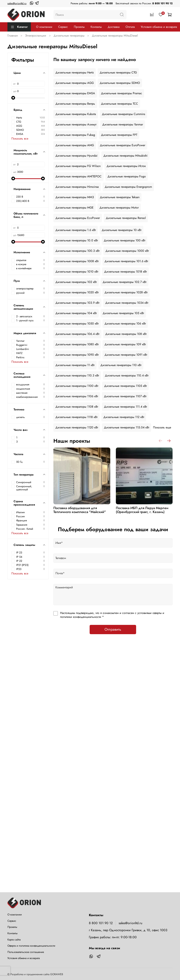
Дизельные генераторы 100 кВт (124, 240)
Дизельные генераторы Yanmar (123, 124)
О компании (44, 27)
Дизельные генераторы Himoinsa (77, 187)
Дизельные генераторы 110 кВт (121, 365)
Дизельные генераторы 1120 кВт (77, 427)
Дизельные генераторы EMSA (75, 93)
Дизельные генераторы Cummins (123, 114)
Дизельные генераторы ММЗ (75, 197)
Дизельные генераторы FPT (119, 135)
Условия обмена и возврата (159, 27)
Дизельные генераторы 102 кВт (76, 282)
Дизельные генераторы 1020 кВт (77, 292)
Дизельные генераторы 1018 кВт (125, 272)
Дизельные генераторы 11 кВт (75, 365)
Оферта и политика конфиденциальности (31, 946)
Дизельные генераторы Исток (126, 166)
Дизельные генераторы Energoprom (128, 187)
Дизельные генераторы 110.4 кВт (127, 375)
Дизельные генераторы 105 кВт (123, 313)
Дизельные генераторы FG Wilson (78, 166)
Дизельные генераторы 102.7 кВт (124, 282)
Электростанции (36, 36)
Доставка (114, 27)
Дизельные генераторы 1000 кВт (127, 251)
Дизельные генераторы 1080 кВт (77, 344)
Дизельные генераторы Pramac (122, 93)
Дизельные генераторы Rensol (126, 218)
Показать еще (162, 427)
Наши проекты (72, 441)
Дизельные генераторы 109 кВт (125, 344)
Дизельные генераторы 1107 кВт (125, 396)
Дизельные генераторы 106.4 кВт (77, 334)
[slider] (13, 98)
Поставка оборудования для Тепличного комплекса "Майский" (80, 510)
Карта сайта (14, 940)
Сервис (63, 27)
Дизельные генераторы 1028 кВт (126, 292)
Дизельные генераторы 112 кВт (124, 417)
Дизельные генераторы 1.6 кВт (76, 230)
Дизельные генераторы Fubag (75, 135)
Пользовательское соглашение (26, 952)
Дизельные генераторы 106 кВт (125, 323)
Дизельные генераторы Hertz (75, 72)
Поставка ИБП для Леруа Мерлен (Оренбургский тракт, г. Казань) (142, 510)
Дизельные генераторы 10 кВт (122, 230)
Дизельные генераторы (69, 36)
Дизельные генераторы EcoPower (78, 218)
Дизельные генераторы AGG (75, 83)
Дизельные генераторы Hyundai (76, 156)
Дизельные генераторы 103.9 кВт (77, 303)
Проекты (79, 27)
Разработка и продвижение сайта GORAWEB (37, 974)
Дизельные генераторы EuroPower (123, 145)
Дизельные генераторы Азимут (76, 124)
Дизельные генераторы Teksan (120, 197)
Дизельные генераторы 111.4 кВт (125, 407)
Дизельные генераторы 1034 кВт (127, 303)
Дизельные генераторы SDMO (120, 83)
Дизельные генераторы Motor (119, 208)
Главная (13, 36)
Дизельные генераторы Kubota (76, 114)
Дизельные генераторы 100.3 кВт (77, 251)
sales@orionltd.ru (17, 3)
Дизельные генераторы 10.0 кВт (77, 240)
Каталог (19, 27)
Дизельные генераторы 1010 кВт (77, 272)
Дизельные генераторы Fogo (127, 176)
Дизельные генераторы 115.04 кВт (127, 427)
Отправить (113, 629)
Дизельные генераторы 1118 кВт (76, 417)
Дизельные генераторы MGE (74, 208)
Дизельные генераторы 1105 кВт (125, 386)
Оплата (130, 27)
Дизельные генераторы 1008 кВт (77, 261)
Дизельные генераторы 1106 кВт (77, 396)
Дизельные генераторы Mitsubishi (125, 156)
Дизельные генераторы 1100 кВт (77, 386)
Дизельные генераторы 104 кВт (76, 313)
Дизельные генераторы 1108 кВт (77, 407)
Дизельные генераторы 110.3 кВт (77, 375)
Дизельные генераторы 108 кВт (126, 334)
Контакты (96, 27)
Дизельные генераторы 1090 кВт (77, 355)
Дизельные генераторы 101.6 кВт (126, 261)
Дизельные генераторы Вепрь (75, 104)
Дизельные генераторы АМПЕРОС (78, 176)
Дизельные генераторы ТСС (119, 104)
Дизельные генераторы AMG (75, 145)
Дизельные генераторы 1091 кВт (126, 355)
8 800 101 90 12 (162, 3)
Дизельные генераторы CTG (118, 72)
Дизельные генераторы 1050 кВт (77, 323)
